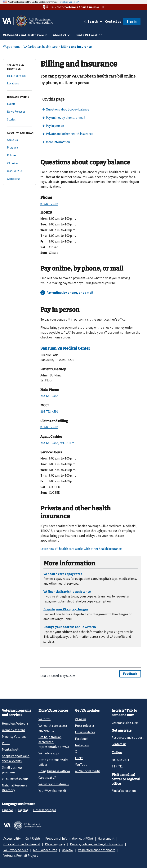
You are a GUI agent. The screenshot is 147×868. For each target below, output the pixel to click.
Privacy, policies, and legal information (97, 844)
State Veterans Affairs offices (53, 762)
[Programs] (19, 148)
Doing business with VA (54, 771)
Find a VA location (124, 791)
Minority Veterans (14, 737)
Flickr (79, 758)
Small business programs (12, 770)
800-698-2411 (120, 760)
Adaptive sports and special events (16, 758)
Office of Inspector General (22, 844)
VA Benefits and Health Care (23, 35)
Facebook (82, 739)
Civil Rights (33, 838)
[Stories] (19, 120)
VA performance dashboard (97, 850)
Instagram (82, 745)
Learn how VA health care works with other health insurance (81, 549)
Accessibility (12, 838)
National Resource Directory (15, 788)
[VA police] (19, 163)
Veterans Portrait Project (21, 856)
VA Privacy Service (16, 850)
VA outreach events (15, 779)
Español (7, 810)
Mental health (12, 749)
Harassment (106, 838)
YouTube (81, 765)
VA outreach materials (54, 784)
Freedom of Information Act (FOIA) (69, 838)
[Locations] (19, 84)
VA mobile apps (49, 753)
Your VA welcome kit (52, 791)
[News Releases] (19, 112)
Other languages (45, 810)
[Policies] (19, 156)
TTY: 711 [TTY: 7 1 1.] (117, 766)
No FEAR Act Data (45, 850)
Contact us (113, 21)
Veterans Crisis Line (125, 723)
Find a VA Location (89, 35)
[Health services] (19, 76)
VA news (81, 719)
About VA (60, 35)
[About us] (19, 140)
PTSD (6, 743)
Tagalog (23, 810)
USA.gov (68, 850)
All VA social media (88, 771)
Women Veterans (13, 730)
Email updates (85, 732)
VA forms (45, 719)
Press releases (85, 726)
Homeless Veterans (15, 724)
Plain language (55, 844)
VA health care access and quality (53, 728)
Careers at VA (47, 778)
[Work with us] (19, 171)
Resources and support (128, 738)
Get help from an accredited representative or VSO (54, 742)
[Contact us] (19, 179)
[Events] (19, 104)
